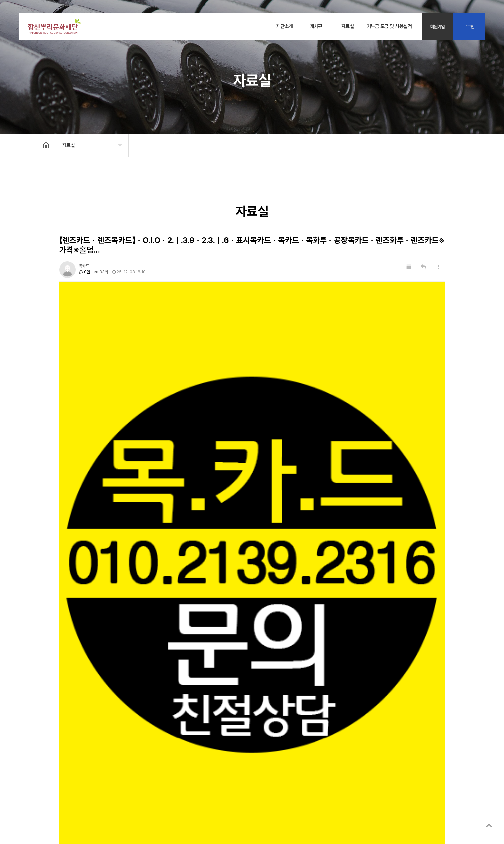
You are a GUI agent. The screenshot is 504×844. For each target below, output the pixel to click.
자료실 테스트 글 (98, 716)
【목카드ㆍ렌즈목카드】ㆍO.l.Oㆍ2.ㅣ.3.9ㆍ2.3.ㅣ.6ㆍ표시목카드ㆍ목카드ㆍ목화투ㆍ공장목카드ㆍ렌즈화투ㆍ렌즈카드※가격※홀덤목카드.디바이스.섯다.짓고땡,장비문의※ (214, 729)
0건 (85, 272)
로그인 (469, 27)
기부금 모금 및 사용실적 (389, 26)
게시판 (316, 26)
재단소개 (285, 26)
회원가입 (438, 27)
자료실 (348, 26)
